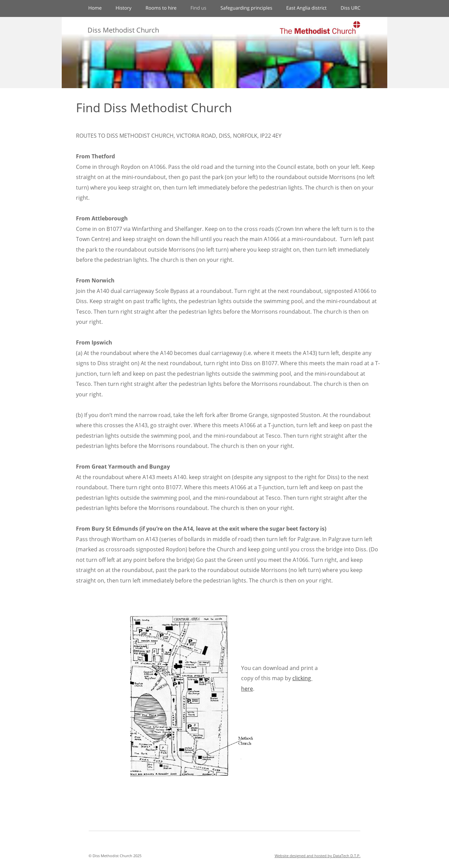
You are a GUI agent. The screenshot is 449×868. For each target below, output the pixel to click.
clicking (302, 678)
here (247, 689)
